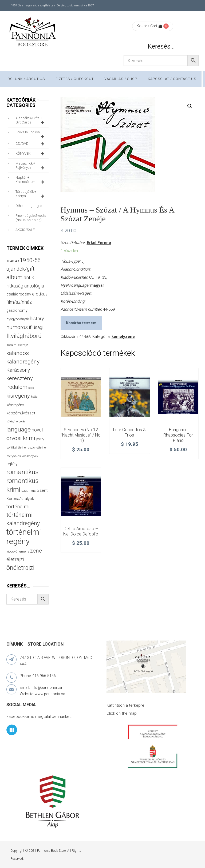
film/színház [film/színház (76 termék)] (19, 302)
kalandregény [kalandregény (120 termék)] (23, 361)
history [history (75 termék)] (37, 319)
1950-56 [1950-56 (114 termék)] (30, 260)
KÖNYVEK (31, 154)
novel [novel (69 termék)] (37, 430)
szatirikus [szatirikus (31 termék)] (29, 491)
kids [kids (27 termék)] (31, 388)
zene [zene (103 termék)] (36, 551)
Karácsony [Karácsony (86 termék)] (18, 370)
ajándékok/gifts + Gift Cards (31, 120)
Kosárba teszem (81, 323)
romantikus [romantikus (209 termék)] (23, 472)
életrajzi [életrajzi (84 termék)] (15, 559)
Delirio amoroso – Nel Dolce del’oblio (81, 531)
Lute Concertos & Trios (129, 432)
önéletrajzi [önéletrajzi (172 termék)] (20, 568)
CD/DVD (31, 144)
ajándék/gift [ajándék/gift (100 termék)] (20, 269)
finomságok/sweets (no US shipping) (31, 218)
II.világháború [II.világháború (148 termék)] (24, 336)
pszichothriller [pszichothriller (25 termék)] (37, 448)
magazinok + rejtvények (31, 166)
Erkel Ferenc (99, 243)
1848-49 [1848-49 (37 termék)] (13, 261)
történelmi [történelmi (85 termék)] (18, 507)
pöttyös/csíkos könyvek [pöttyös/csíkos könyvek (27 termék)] (22, 456)
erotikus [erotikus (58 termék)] (40, 294)
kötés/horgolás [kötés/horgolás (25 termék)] (16, 421)
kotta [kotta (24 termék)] (34, 397)
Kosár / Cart (149, 26)
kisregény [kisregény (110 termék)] (18, 396)
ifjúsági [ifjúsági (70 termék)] (36, 327)
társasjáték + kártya (31, 194)
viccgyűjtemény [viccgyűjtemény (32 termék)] (18, 551)
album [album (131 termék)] (15, 277)
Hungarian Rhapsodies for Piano (178, 435)
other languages (29, 206)
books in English (31, 134)
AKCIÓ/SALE (25, 230)
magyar (97, 285)
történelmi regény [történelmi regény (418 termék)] (24, 537)
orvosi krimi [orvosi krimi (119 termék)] (21, 438)
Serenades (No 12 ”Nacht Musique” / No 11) (81, 435)
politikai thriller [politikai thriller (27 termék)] (17, 447)
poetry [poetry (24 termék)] (40, 439)
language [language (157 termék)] (19, 429)
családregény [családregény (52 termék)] (19, 294)
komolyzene (123, 337)
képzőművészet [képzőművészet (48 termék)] (21, 413)
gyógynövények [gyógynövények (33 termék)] (18, 319)
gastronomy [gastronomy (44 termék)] (17, 311)
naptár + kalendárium (31, 180)
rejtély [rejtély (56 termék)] (12, 464)
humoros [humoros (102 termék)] (17, 327)
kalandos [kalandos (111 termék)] (18, 353)
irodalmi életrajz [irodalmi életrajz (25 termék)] (17, 345)
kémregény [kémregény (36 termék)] (15, 405)
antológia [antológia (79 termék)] (34, 286)
